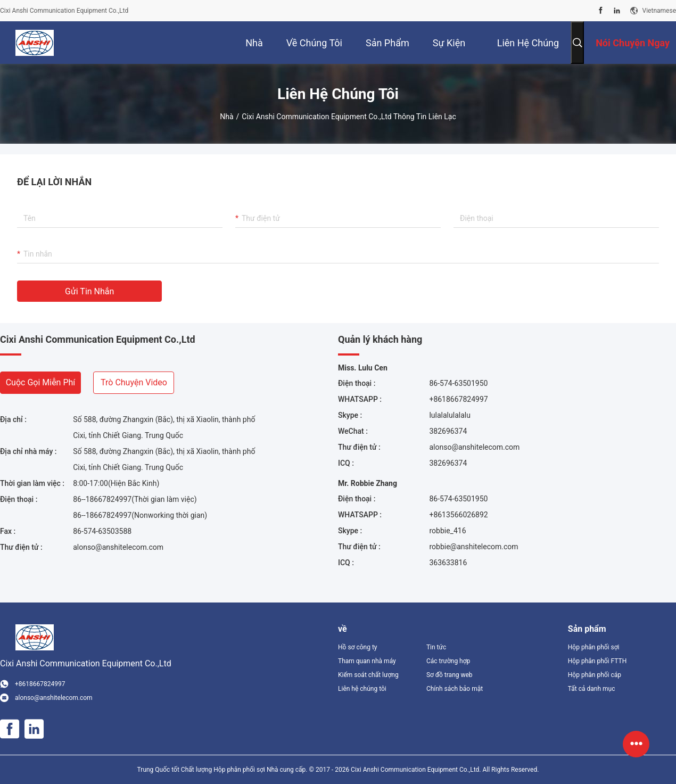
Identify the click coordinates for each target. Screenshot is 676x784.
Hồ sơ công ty (357, 647)
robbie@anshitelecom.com (473, 547)
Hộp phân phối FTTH (597, 661)
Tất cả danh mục (592, 689)
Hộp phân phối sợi (594, 647)
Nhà (226, 117)
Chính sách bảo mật (455, 689)
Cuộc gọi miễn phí (41, 382)
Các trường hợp (448, 661)
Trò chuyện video (134, 382)
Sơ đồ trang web (450, 675)
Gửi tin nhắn (89, 291)
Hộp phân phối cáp (595, 675)
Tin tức (436, 647)
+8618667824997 (458, 399)
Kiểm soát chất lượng (368, 675)
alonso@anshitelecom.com (118, 547)
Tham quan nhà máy (367, 661)
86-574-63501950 (458, 383)
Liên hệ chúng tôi (362, 689)
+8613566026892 (458, 515)
